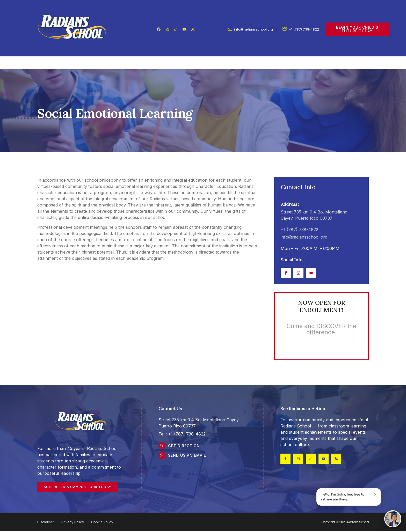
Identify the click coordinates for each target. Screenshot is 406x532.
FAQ (275, 63)
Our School (96, 63)
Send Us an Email (188, 457)
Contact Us (301, 63)
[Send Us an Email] (162, 457)
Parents (131, 63)
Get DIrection (185, 447)
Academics (206, 63)
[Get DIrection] (162, 447)
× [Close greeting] (375, 494)
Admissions (245, 63)
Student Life (167, 63)
